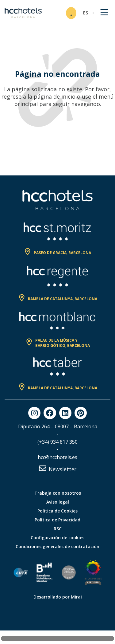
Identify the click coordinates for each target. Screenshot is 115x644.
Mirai (76, 597)
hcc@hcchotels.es (57, 457)
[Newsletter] (43, 468)
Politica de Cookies (57, 511)
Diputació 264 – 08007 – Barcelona (58, 426)
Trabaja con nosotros (58, 493)
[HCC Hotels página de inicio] (23, 13)
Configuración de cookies (57, 538)
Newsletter (63, 469)
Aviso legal (58, 502)
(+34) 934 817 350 (57, 442)
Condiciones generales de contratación (57, 546)
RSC (58, 529)
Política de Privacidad (57, 520)
